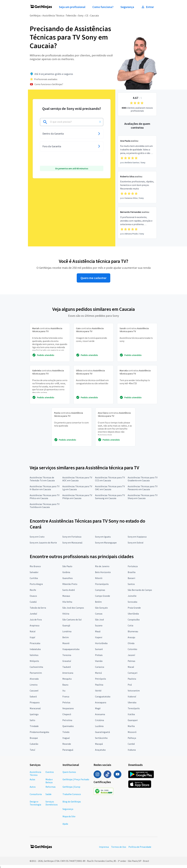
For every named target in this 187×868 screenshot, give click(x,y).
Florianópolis (102, 584)
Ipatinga (34, 714)
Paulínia (99, 685)
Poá (130, 685)
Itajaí (32, 637)
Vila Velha (67, 602)
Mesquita (67, 679)
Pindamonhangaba (39, 732)
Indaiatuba (35, 649)
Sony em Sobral (136, 543)
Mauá (98, 631)
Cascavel (34, 691)
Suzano (99, 625)
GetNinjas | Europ (71, 787)
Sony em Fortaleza (72, 537)
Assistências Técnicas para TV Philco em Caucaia (45, 497)
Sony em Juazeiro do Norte (43, 543)
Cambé (131, 744)
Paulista (132, 679)
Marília (131, 726)
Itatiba (131, 714)
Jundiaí (33, 614)
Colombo (132, 649)
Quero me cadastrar (93, 278)
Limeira (34, 685)
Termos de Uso (119, 847)
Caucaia (94, 15)
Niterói (99, 578)
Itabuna (132, 750)
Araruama (100, 714)
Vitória (66, 614)
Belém (98, 602)
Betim (66, 637)
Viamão (99, 661)
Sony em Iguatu (103, 537)
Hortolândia (101, 643)
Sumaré (99, 649)
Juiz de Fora (36, 620)
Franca (66, 696)
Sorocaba (132, 602)
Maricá (98, 673)
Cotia (130, 625)
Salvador (34, 572)
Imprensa (104, 847)
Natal (33, 631)
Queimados (68, 726)
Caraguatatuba (103, 696)
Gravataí (67, 661)
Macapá (99, 744)
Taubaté (67, 667)
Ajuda (65, 824)
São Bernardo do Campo (140, 590)
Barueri (131, 578)
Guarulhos (68, 578)
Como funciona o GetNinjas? (49, 84)
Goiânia (66, 572)
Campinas (100, 590)
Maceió (66, 643)
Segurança (127, 7)
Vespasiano (68, 708)
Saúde (48, 794)
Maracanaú (35, 708)
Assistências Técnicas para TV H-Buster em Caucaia (45, 488)
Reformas (51, 787)
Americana (68, 673)
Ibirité (98, 691)
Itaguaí (66, 738)
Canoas (99, 614)
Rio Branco (35, 566)
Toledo (66, 732)
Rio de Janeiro (102, 566)
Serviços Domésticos (52, 803)
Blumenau (133, 631)
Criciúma (99, 720)
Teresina (67, 655)
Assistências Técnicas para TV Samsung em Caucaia (110, 497)
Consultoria (36, 794)
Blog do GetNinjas (72, 802)
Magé (98, 708)
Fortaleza (133, 566)
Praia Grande (134, 608)
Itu (64, 691)
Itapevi (99, 637)
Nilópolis (34, 661)
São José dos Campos (73, 608)
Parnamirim (36, 673)
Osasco (33, 596)
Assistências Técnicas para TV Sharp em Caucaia (143, 497)
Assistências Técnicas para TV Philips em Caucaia (77, 497)
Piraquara (35, 702)
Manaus (66, 596)
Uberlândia (133, 614)
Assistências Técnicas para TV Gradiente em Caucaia (143, 479)
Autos (33, 787)
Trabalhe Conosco (72, 794)
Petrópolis (101, 679)
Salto (32, 720)
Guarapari (133, 720)
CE (87, 15)
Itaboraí (132, 696)
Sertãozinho (101, 738)
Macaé (131, 667)
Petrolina (67, 720)
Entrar (148, 7)
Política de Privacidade (140, 847)
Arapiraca (35, 625)
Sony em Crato (37, 537)
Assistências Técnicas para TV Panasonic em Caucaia (143, 488)
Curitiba (34, 578)
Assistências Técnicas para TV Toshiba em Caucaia (45, 506)
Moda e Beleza (49, 781)
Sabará (33, 696)
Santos (131, 584)
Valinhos (34, 655)
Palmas (131, 661)
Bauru (65, 685)
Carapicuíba (134, 620)
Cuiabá (33, 602)
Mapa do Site (69, 816)
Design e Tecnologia (35, 803)
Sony (81, 15)
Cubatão (34, 744)
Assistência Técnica (53, 15)
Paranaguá (68, 750)
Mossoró (132, 732)
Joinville (132, 596)
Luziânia (99, 726)
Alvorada (34, 679)
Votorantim (134, 691)
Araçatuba (100, 750)
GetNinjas (35, 15)
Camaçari (133, 673)
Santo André (69, 590)
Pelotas (66, 702)
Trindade (34, 726)
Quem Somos (69, 772)
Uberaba (132, 702)
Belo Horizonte (103, 572)
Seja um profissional (72, 7)
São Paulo (67, 566)
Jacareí (131, 655)
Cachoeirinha (36, 667)
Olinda (131, 643)
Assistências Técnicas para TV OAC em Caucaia (110, 488)
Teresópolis (134, 708)
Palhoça (132, 738)
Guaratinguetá (102, 732)
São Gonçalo (101, 608)
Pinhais (99, 655)
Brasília (132, 572)
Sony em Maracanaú (72, 543)
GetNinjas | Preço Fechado (76, 779)
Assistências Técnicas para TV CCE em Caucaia (110, 479)
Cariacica (100, 667)
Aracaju (131, 637)
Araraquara (101, 702)
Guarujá (66, 625)
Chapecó (67, 714)
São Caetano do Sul (72, 620)
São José (99, 620)
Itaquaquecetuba (71, 649)
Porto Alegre (36, 584)
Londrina (67, 631)
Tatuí (32, 750)
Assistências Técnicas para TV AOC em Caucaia (77, 479)
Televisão (71, 15)
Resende (67, 744)
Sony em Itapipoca (137, 537)
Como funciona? (103, 7)
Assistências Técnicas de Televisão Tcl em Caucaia (42, 479)
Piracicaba (35, 643)
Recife (33, 590)
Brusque (34, 738)
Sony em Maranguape (106, 543)
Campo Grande (103, 596)
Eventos (50, 772)
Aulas (32, 779)
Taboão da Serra (38, 608)
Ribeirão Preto (70, 584)
